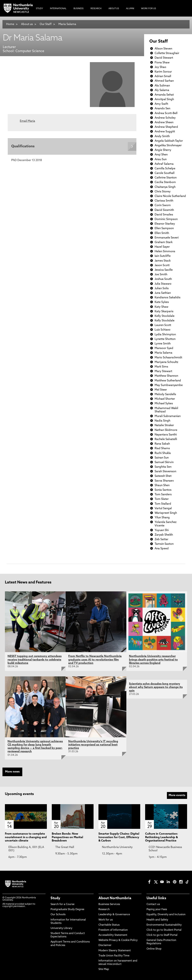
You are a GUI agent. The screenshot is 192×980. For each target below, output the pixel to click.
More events (177, 795)
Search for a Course (62, 904)
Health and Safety (157, 920)
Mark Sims (161, 367)
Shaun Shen (162, 485)
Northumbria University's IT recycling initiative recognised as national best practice (93, 745)
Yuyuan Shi (162, 530)
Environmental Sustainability (164, 925)
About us (27, 24)
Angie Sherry (163, 150)
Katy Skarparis (164, 312)
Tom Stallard (163, 504)
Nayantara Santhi (166, 435)
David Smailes (164, 215)
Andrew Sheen (164, 122)
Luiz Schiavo (163, 330)
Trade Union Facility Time (114, 956)
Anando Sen (162, 109)
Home (10, 24)
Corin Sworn (163, 205)
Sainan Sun (162, 458)
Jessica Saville (164, 270)
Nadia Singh (162, 421)
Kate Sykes (162, 302)
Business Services (109, 904)
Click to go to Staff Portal (162, 935)
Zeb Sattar (161, 539)
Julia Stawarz (163, 284)
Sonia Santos (163, 490)
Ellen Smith (162, 233)
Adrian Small (163, 76)
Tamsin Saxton (164, 544)
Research (104, 910)
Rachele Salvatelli (166, 439)
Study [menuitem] (39, 9)
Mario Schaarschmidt (168, 358)
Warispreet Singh (166, 513)
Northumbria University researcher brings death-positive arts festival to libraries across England (153, 660)
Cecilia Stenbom (165, 182)
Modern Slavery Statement (115, 951)
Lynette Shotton (165, 339)
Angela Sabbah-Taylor (169, 141)
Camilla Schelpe (165, 169)
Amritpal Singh (164, 99)
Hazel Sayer (162, 247)
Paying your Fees (157, 910)
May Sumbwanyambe (169, 385)
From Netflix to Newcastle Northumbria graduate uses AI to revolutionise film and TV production (95, 660)
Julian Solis (162, 288)
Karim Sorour (163, 72)
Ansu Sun (161, 159)
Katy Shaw (161, 307)
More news (12, 772)
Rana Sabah (162, 444)
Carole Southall (165, 173)
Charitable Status (109, 925)
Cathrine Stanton (166, 178)
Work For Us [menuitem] (149, 9)
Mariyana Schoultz (166, 362)
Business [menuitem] (79, 9)
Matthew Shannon (166, 376)
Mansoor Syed (164, 348)
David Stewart (164, 58)
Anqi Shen (161, 155)
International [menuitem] (58, 9)
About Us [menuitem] (114, 9)
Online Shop (154, 949)
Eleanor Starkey (165, 224)
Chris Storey (163, 192)
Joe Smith (161, 275)
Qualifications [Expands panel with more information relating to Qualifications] (23, 146)
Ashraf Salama (164, 164)
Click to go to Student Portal (164, 930)
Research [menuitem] (96, 9)
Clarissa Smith (164, 201)
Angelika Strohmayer (168, 146)
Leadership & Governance (114, 915)
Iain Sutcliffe (163, 256)
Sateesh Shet (163, 476)
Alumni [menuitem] (130, 9)
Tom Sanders (163, 495)
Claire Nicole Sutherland (170, 196)
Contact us (153, 904)
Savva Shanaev (164, 481)
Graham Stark (164, 242)
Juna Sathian (163, 293)
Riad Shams (162, 448)
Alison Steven (163, 49)
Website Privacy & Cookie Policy (118, 940)
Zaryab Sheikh (164, 535)
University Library (61, 928)
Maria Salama (67, 24)
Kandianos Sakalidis (168, 298)
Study (55, 898)
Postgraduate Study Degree (67, 910)
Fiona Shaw (162, 63)
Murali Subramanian (168, 416)
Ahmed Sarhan (164, 81)
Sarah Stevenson (165, 472)
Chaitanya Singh (165, 187)
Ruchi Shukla (163, 453)
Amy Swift (161, 104)
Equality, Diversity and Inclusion (166, 915)
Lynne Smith (163, 344)
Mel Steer (161, 390)
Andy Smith (162, 136)
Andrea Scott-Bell (166, 113)
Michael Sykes (164, 404)
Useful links (156, 898)
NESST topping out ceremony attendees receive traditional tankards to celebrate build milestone (35, 660)
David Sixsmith (164, 210)
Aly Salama (162, 90)
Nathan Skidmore (166, 430)
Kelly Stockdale (165, 316)
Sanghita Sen (163, 467)
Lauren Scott (163, 325)
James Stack (163, 261)
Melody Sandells (165, 394)
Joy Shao (160, 67)
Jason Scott (162, 265)
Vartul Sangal (163, 508)
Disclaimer (105, 945)
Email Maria (27, 121)
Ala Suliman (162, 86)
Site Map (104, 969)
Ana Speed (162, 549)
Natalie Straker (164, 425)
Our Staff (46, 24)
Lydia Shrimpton (165, 335)
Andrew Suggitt (165, 132)
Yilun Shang (162, 518)
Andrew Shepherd (166, 127)
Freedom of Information (113, 930)
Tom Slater (162, 499)
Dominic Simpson (166, 219)
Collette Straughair (167, 53)
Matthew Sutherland (168, 381)
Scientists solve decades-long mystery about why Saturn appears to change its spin (156, 687)
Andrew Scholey (165, 118)
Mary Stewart (163, 371)
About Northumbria (115, 898)
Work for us (106, 920)
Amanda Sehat (164, 95)
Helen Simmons (165, 252)
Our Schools (58, 915)
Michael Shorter (165, 399)
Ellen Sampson (164, 228)
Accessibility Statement (113, 935)
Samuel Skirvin (164, 462)
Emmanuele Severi (167, 238)
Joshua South (163, 279)
